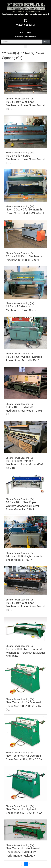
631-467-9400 (26, 33)
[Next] (33, 864)
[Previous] (23, 864)
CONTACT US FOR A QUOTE (26, 25)
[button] (25, 46)
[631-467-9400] (25, 29)
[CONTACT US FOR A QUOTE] (26, 21)
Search (46, 41)
